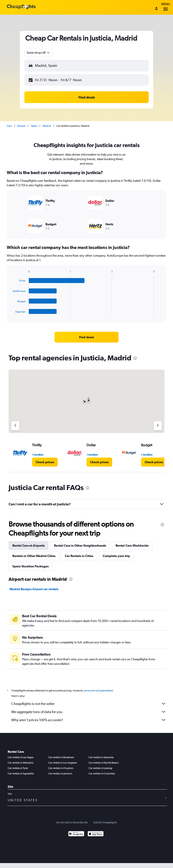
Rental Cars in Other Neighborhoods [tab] (80, 546)
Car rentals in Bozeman (61, 757)
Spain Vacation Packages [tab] (31, 566)
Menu (166, 7)
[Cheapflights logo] (21, 7)
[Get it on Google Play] (76, 834)
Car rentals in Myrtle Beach (104, 763)
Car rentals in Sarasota (101, 757)
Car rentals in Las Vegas (21, 757)
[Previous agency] (15, 426)
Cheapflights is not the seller (89, 704)
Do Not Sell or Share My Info (72, 822)
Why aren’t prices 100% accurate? (89, 720)
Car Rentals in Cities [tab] (79, 556)
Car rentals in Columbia (102, 774)
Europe (21, 126)
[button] (39, 53)
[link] (86, 337)
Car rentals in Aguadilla (21, 774)
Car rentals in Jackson (60, 774)
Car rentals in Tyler (18, 768)
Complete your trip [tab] (116, 556)
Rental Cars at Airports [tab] (28, 546)
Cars (9, 126)
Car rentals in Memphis (21, 763)
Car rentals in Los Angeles (63, 763)
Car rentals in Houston (61, 768)
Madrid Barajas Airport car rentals (34, 589)
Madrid (47, 126)
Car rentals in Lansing (100, 768)
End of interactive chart (10, 313)
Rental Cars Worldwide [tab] (132, 546)
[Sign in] (156, 9)
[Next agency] (158, 426)
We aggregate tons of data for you (89, 712)
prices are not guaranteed (98, 691)
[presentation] (135, 358)
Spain (34, 126)
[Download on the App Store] (96, 834)
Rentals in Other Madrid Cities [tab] (34, 556)
